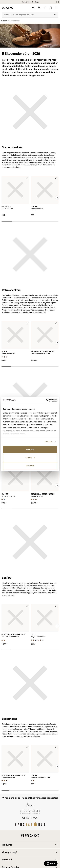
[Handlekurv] (50, 8)
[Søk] (55, 15)
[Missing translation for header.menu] (56, 8)
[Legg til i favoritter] (27, 178)
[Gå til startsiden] (8, 8)
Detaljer (49, 442)
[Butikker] (33, 8)
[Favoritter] (45, 8)
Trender (4, 21)
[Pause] (58, 2)
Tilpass (30, 458)
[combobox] (28, 15)
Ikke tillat (30, 466)
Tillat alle (30, 449)
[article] (15, 195)
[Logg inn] (39, 8)
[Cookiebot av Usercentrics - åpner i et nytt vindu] (46, 400)
